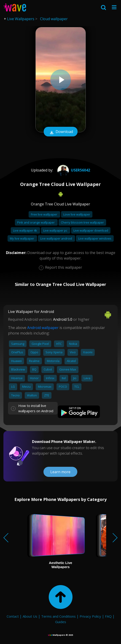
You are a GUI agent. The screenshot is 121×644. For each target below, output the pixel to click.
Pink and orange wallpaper (36, 222)
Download (61, 132)
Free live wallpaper (44, 214)
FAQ (108, 616)
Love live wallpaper (77, 214)
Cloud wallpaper (54, 19)
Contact (13, 616)
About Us (30, 616)
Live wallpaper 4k (25, 230)
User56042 (73, 170)
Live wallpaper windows (95, 238)
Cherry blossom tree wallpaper (82, 222)
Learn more (60, 472)
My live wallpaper (22, 238)
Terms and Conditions (58, 616)
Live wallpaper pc (56, 230)
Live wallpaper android (56, 238)
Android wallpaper (43, 328)
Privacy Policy (90, 616)
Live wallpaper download (91, 230)
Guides (61, 622)
